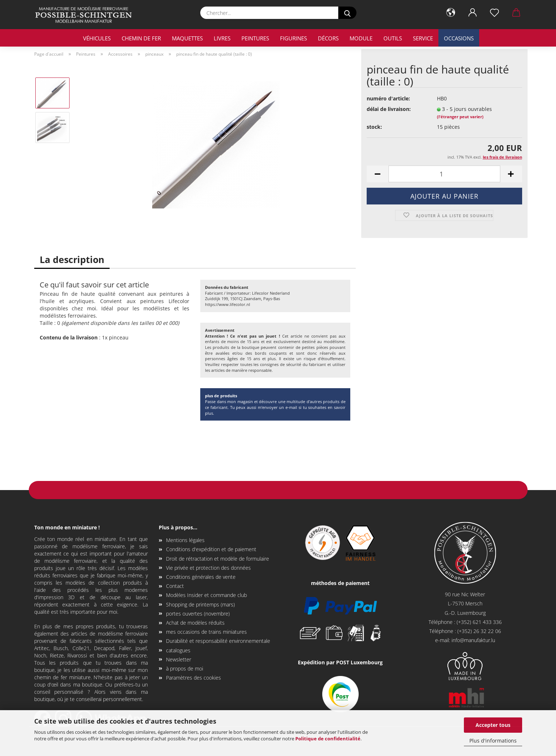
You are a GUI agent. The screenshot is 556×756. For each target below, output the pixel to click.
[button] (451, 13)
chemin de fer (141, 38)
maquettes (187, 38)
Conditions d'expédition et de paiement (211, 549)
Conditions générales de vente (201, 577)
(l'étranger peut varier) (460, 117)
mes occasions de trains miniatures (206, 632)
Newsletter (179, 659)
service (423, 38)
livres (222, 38)
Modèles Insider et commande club (206, 595)
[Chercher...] (347, 13)
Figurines (293, 38)
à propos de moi (185, 669)
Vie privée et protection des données (208, 568)
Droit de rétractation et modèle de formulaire (218, 559)
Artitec (42, 648)
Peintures (255, 38)
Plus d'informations (493, 741)
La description (72, 259)
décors (328, 38)
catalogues (178, 650)
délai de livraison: (389, 109)
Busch (61, 648)
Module (361, 38)
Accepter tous (493, 725)
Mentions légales (185, 540)
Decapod (104, 648)
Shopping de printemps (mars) (200, 604)
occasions (459, 38)
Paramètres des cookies (194, 678)
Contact (175, 586)
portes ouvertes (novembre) (198, 614)
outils (393, 38)
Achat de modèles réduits (195, 623)
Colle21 (81, 648)
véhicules (97, 38)
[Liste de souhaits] (494, 13)
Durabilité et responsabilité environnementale (218, 641)
